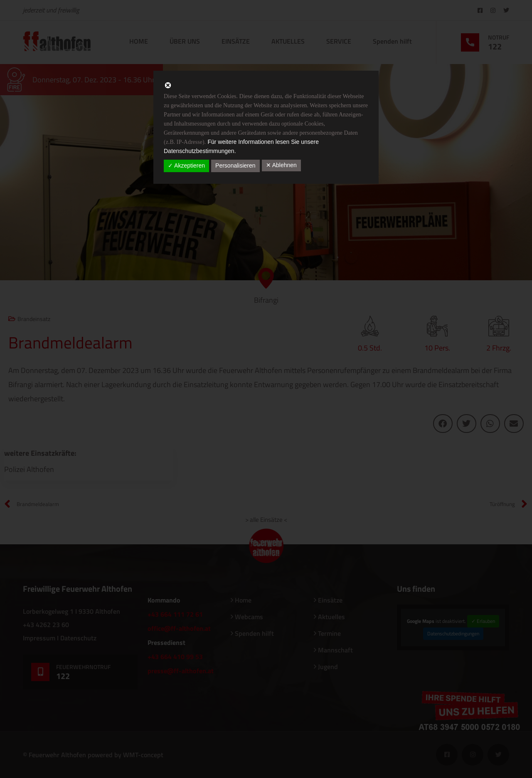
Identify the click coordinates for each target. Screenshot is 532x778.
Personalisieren (235, 165)
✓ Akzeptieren (186, 165)
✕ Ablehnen (281, 165)
